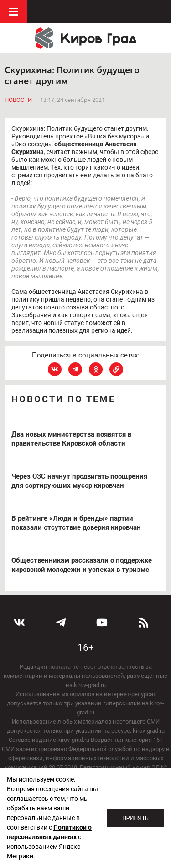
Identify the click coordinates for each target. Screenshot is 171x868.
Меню (14, 11)
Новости (18, 100)
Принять (135, 818)
